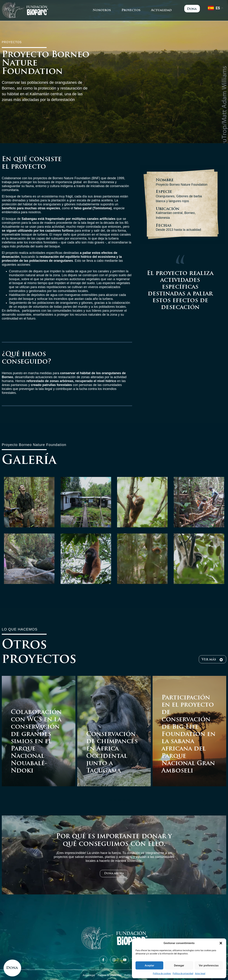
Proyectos (131, 10)
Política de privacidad (183, 974)
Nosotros (102, 10)
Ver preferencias (209, 965)
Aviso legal (200, 974)
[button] (221, 943)
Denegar (179, 965)
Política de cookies (162, 974)
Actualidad (161, 10)
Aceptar (149, 965)
